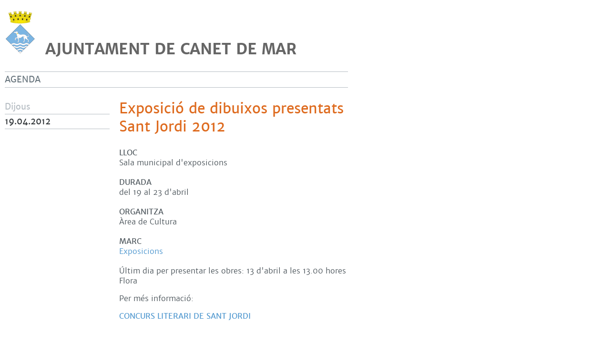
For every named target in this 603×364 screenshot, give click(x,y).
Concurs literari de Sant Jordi (185, 316)
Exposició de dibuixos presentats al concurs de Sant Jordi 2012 (279, 118)
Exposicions (141, 251)
